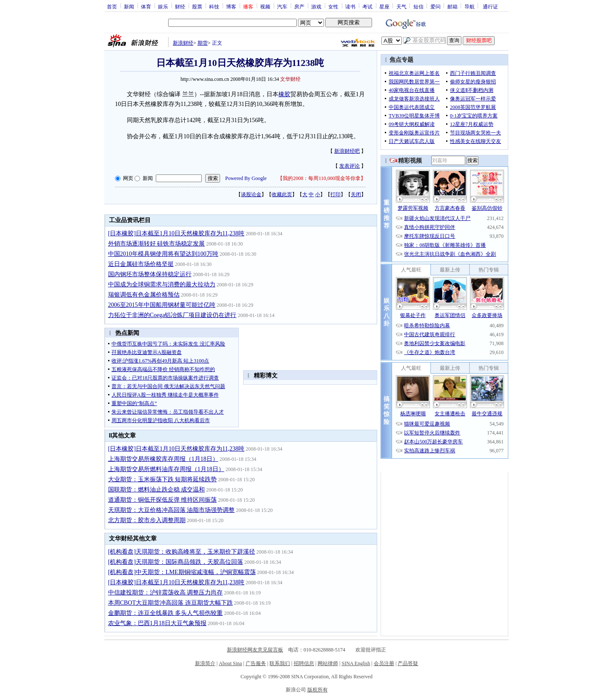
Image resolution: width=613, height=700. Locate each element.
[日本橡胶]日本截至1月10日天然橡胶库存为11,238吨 (176, 233)
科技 (214, 6)
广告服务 (256, 663)
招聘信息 (304, 663)
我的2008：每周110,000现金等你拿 (322, 178)
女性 (333, 6)
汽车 (282, 6)
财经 (180, 6)
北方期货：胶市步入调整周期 (147, 520)
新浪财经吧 (347, 151)
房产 (299, 6)
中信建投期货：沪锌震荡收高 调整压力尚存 (166, 593)
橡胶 (284, 94)
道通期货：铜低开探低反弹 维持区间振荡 (163, 500)
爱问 (435, 6)
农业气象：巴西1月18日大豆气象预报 (157, 623)
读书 (350, 6)
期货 (203, 43)
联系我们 (280, 663)
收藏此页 (282, 194)
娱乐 (163, 6)
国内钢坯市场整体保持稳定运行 (150, 274)
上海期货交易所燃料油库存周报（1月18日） (166, 469)
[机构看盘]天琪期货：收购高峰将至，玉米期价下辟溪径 (182, 552)
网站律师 (328, 663)
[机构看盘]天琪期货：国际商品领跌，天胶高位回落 (176, 562)
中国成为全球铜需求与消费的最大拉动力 (162, 284)
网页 (128, 178)
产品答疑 (408, 663)
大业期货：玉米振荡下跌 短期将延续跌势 (163, 479)
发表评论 (349, 166)
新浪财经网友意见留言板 (255, 650)
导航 (470, 6)
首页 (112, 6)
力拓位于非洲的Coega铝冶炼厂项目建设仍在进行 (172, 315)
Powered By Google (246, 178)
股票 (197, 6)
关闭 (356, 194)
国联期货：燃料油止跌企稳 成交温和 (157, 490)
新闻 (129, 6)
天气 (401, 6)
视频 (265, 6)
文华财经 (290, 79)
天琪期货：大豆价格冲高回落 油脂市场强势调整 (172, 510)
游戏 (316, 6)
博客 (231, 6)
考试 (367, 6)
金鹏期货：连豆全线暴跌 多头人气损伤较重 (166, 613)
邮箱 (453, 6)
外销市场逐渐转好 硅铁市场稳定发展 (157, 244)
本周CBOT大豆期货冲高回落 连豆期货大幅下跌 (170, 603)
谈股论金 (251, 194)
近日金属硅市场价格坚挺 (141, 264)
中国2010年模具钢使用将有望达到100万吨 (163, 254)
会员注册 (384, 663)
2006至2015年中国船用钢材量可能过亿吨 (162, 305)
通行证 (490, 6)
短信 (418, 6)
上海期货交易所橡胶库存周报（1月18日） (163, 459)
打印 (335, 194)
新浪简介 (205, 663)
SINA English (356, 663)
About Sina (230, 663)
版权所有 (318, 690)
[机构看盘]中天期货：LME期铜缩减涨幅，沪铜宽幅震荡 (182, 572)
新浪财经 (183, 43)
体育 (146, 6)
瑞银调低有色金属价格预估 (144, 295)
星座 (384, 6)
